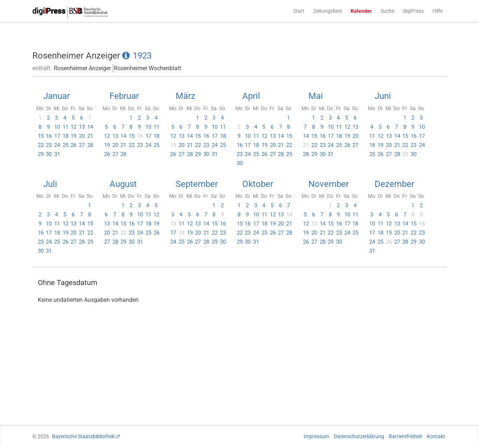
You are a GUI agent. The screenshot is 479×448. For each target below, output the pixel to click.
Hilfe (438, 11)
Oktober (258, 184)
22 (41, 145)
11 (65, 127)
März (185, 96)
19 (73, 136)
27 (82, 145)
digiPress (413, 11)
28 (90, 145)
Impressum (316, 436)
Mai (316, 96)
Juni (383, 96)
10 (57, 127)
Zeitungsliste (328, 11)
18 (65, 136)
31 (57, 154)
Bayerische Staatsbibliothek (83, 436)
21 (90, 136)
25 (65, 145)
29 (41, 154)
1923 (142, 56)
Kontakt (436, 436)
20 (82, 136)
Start (299, 11)
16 (49, 136)
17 (57, 136)
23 (49, 145)
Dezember (394, 184)
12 (73, 127)
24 (57, 145)
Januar (57, 96)
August (123, 184)
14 (90, 127)
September (197, 184)
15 (41, 136)
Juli (50, 184)
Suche (387, 11)
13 (82, 127)
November (329, 184)
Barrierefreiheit (406, 436)
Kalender (361, 11)
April (251, 96)
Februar (124, 96)
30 (49, 154)
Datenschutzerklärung (359, 436)
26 (73, 145)
